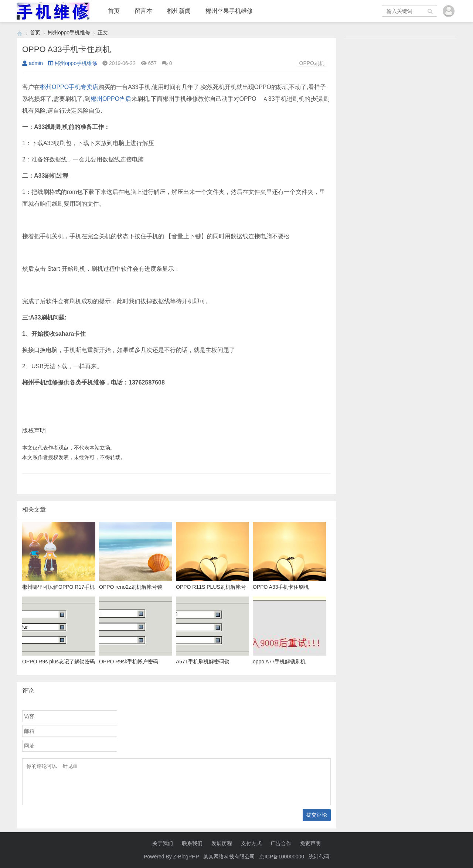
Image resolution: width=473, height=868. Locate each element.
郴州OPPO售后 (111, 99)
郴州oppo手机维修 (69, 33)
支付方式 (251, 843)
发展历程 (222, 843)
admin (33, 63)
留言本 (143, 11)
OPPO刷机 (312, 63)
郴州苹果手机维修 (229, 11)
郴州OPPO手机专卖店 (69, 87)
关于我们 (163, 843)
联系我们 (192, 843)
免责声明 (310, 843)
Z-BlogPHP (186, 857)
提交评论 (317, 815)
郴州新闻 (179, 11)
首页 (114, 11)
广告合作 (281, 843)
